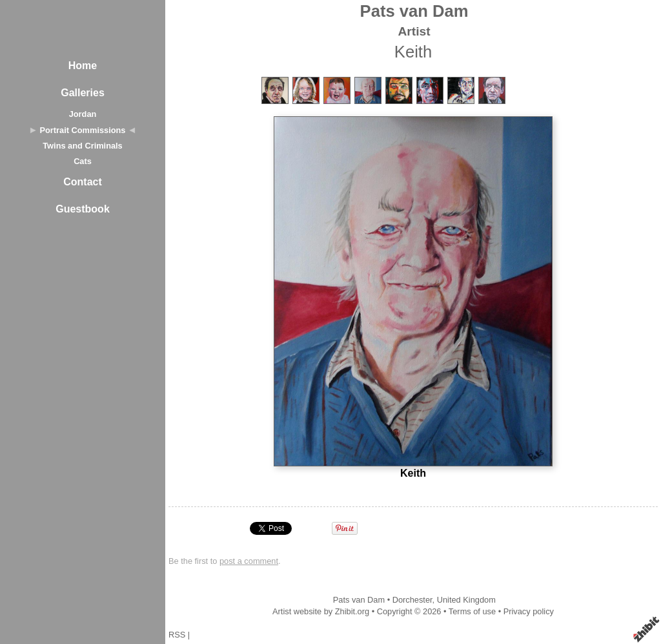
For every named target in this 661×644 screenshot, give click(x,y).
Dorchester (412, 600)
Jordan (83, 114)
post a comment (249, 561)
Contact (83, 182)
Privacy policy (529, 611)
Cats (83, 161)
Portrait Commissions (83, 130)
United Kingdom (466, 600)
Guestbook (83, 209)
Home (83, 66)
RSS (177, 635)
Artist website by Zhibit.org (321, 611)
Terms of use (472, 611)
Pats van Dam (414, 11)
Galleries (83, 93)
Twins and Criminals (83, 146)
